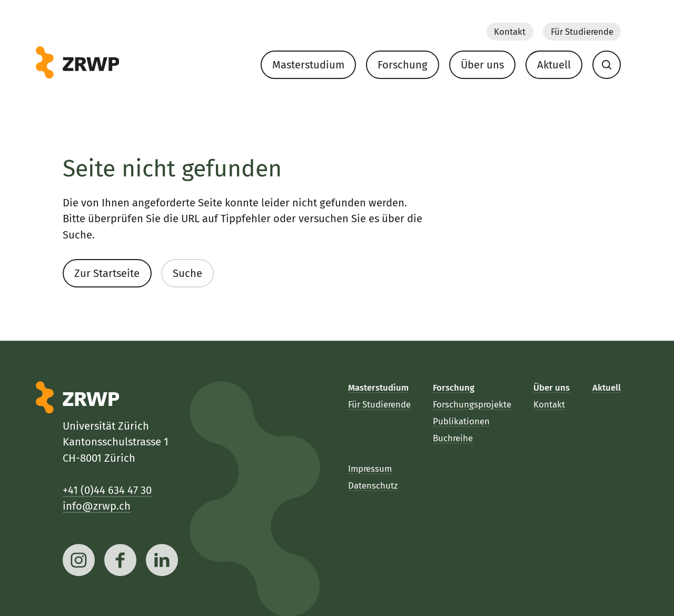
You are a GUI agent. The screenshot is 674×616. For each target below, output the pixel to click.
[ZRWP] (78, 63)
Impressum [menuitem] (370, 468)
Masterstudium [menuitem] (308, 65)
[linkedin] (162, 560)
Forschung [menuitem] (403, 65)
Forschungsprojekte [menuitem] (473, 404)
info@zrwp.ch (97, 506)
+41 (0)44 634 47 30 (107, 490)
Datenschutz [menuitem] (373, 485)
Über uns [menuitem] (482, 65)
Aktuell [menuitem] (554, 65)
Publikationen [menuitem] (462, 421)
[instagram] (79, 560)
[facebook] (121, 560)
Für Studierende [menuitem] (582, 31)
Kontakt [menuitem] (510, 31)
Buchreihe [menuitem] (453, 438)
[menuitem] (606, 64)
